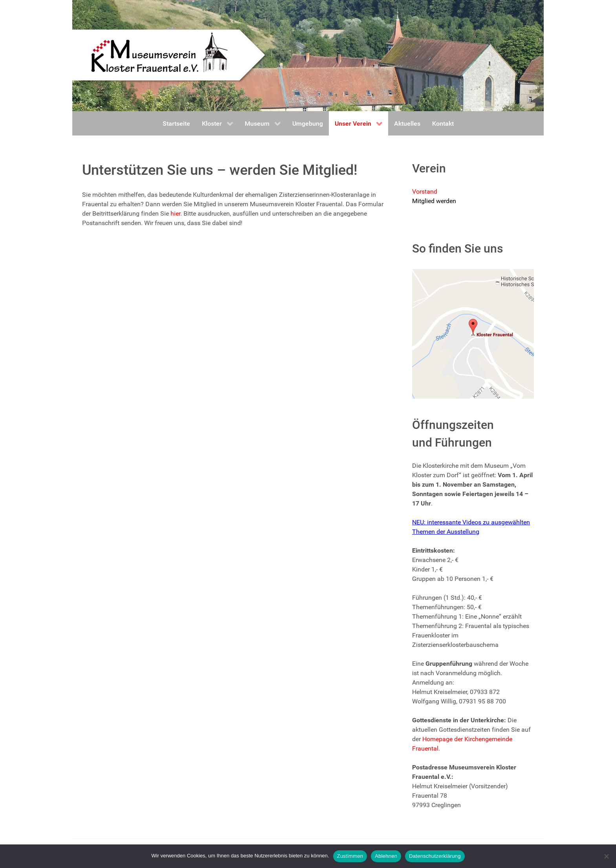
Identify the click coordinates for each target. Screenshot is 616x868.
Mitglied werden (434, 201)
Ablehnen (386, 856)
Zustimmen (350, 856)
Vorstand (425, 191)
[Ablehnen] (606, 856)
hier (175, 213)
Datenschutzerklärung (435, 856)
